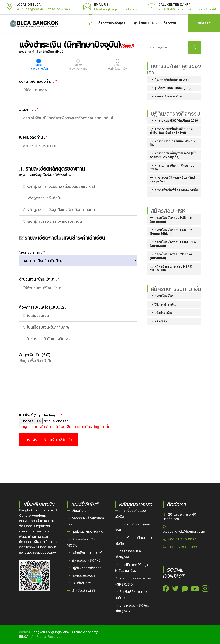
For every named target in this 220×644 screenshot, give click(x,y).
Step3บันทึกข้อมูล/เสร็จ (117, 67)
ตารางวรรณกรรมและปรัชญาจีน (172, 143)
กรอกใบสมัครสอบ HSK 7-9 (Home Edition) (171, 232)
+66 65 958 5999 (202, 9)
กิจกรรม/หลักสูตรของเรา (169, 79)
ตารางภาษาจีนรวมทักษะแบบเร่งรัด (172, 167)
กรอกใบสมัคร (162, 296)
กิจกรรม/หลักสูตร (112, 23)
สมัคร (204, 23)
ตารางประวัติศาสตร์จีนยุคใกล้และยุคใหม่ (172, 180)
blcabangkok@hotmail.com (115, 9)
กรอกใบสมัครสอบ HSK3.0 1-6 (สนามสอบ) (173, 244)
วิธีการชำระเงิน (163, 304)
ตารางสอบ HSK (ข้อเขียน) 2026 (174, 121)
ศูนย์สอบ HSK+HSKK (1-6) (170, 88)
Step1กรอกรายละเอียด (39, 67)
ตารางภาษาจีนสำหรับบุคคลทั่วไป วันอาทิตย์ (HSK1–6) (171, 131)
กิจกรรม (170, 23)
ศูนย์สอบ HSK (144, 23)
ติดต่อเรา (158, 321)
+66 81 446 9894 (172, 9)
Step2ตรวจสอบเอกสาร (78, 67)
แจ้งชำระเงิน (161, 313)
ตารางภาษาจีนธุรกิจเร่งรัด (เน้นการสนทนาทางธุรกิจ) (174, 155)
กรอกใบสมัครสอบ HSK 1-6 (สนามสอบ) (171, 220)
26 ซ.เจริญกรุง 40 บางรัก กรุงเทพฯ (43, 9)
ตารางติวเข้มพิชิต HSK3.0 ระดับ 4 (174, 192)
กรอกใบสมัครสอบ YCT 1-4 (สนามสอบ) (171, 256)
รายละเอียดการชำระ (166, 96)
